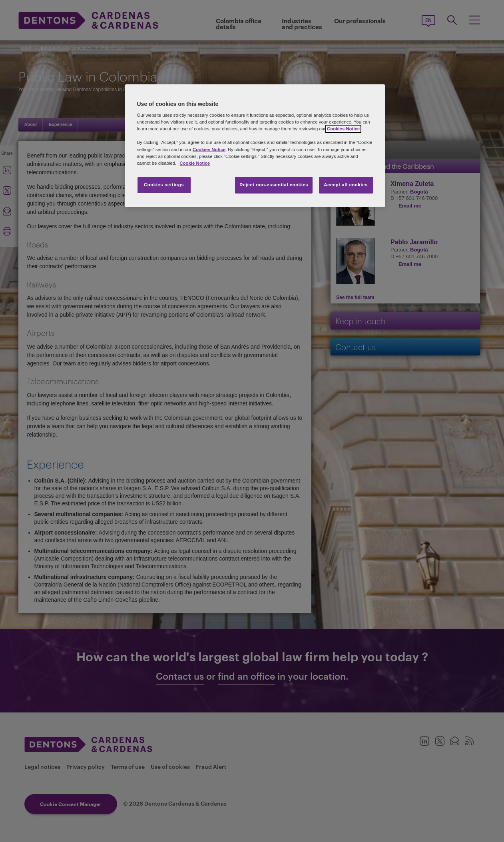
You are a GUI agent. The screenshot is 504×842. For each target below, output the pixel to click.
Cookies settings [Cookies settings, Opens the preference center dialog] (164, 185)
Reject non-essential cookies (274, 185)
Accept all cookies (346, 185)
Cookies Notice (343, 129)
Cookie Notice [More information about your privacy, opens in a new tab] (195, 163)
